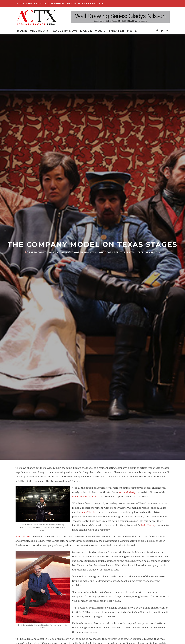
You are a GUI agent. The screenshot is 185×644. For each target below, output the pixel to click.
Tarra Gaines (38, 252)
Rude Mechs (147, 525)
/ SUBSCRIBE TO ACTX (93, 3)
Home (22, 31)
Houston (90, 252)
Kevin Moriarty (127, 492)
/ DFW (29, 3)
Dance (86, 31)
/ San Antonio (56, 3)
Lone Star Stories (110, 252)
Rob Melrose (23, 536)
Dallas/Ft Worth (71, 252)
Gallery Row (65, 31)
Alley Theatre (89, 512)
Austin (20, 3)
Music (100, 31)
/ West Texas (73, 3)
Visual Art (40, 31)
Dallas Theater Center (84, 497)
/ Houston (40, 3)
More (132, 31)
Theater (116, 31)
